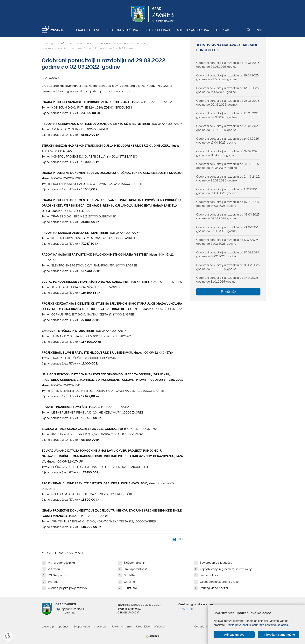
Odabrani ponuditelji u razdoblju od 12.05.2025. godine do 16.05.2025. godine (228, 90)
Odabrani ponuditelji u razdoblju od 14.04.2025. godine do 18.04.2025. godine (228, 141)
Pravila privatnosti (237, 625)
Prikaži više (228, 292)
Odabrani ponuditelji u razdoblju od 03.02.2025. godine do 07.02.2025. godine (228, 267)
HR (260, 30)
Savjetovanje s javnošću (216, 563)
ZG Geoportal (57, 575)
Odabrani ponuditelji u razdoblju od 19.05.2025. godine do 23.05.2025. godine (228, 77)
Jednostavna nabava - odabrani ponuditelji (123, 43)
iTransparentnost (135, 569)
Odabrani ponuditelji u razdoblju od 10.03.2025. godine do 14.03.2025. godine (228, 204)
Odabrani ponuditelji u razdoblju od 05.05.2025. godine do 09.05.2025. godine (228, 103)
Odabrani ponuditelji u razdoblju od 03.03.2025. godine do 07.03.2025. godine (228, 216)
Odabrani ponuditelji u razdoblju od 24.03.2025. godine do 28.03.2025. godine (228, 179)
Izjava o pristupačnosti (56, 626)
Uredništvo (143, 626)
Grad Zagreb (49, 43)
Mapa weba (82, 626)
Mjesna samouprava (193, 30)
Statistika (130, 575)
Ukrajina (129, 582)
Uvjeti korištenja (122, 626)
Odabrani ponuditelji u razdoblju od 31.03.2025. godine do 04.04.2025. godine (228, 166)
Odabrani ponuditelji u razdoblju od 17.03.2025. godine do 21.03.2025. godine (228, 191)
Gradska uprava (157, 30)
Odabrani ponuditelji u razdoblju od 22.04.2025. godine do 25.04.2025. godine (228, 128)
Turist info (130, 588)
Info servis (67, 43)
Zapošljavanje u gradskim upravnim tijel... (227, 569)
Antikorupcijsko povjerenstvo (67, 588)
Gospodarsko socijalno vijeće (219, 582)
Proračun (54, 582)
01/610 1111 (186, 609)
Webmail (160, 626)
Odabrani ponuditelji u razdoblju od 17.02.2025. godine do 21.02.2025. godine (228, 242)
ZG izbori (54, 569)
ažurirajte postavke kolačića (270, 625)
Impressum (101, 626)
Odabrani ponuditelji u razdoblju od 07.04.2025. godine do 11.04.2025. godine (228, 153)
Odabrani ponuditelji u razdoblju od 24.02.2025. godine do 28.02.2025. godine (228, 229)
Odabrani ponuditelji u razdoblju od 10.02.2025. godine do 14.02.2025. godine (228, 254)
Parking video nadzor (214, 588)
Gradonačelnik (88, 30)
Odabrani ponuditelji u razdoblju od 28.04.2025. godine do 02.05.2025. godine (228, 115)
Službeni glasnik (135, 563)
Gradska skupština (123, 30)
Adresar (222, 30)
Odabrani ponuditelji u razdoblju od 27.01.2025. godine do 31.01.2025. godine (228, 280)
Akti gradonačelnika (61, 563)
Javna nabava (85, 43)
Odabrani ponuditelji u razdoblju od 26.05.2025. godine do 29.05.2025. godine (228, 65)
